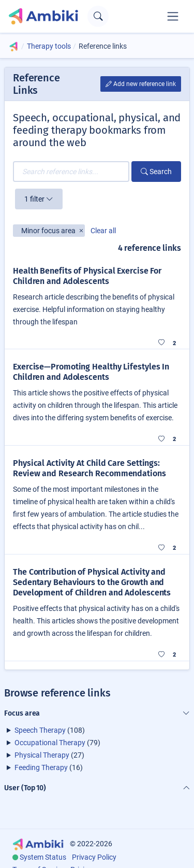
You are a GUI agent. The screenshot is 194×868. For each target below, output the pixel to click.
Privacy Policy (94, 857)
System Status (43, 857)
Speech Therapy (40, 730)
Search (156, 172)
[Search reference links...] (71, 172)
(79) (57, 743)
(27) (49, 755)
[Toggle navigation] (173, 16)
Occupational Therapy (50, 743)
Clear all (103, 231)
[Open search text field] (98, 16)
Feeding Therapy (41, 767)
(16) (49, 767)
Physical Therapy (42, 755)
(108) (50, 730)
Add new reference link (141, 84)
